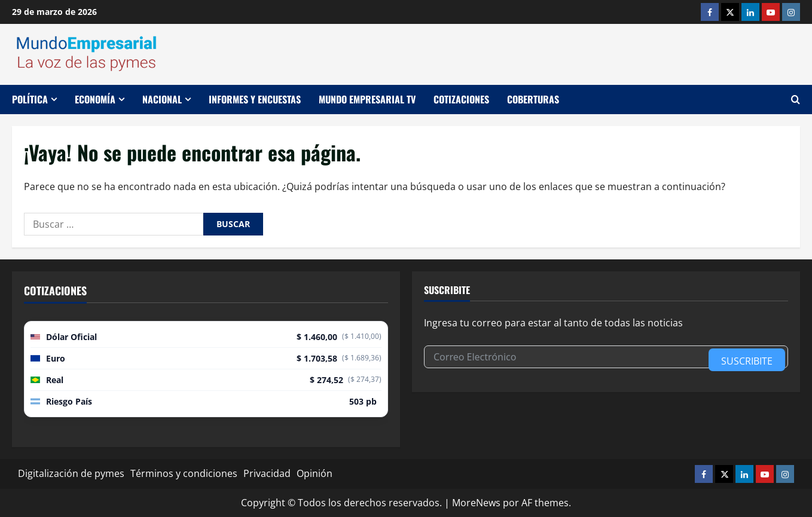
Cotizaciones (461, 99)
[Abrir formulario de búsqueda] (796, 100)
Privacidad (267, 473)
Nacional (162, 99)
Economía (95, 99)
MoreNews (476, 503)
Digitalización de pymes (71, 473)
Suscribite (747, 361)
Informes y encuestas (255, 99)
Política (30, 99)
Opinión (315, 473)
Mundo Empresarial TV (367, 99)
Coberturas (533, 99)
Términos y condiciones (184, 473)
